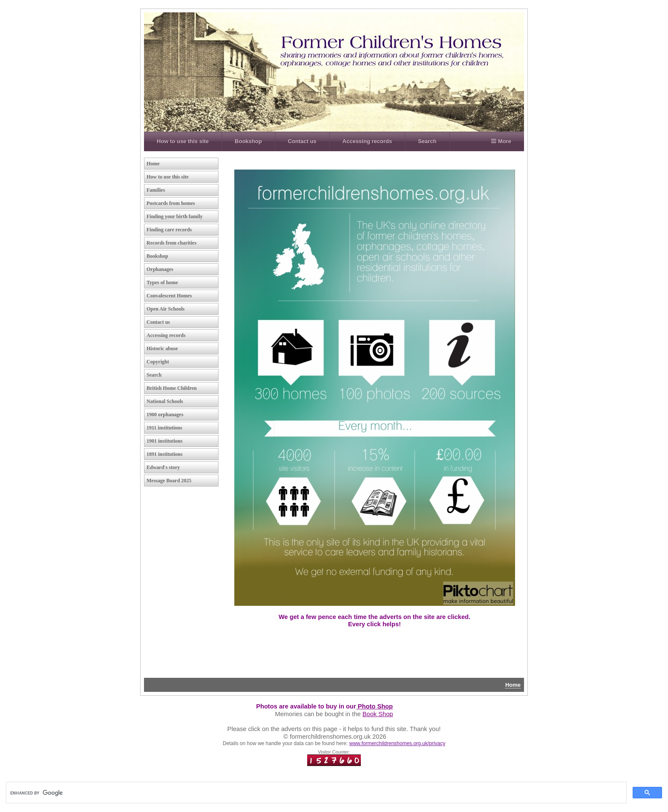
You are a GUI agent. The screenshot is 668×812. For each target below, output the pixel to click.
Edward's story (163, 467)
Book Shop (378, 714)
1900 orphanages (165, 415)
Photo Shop (374, 706)
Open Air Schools (166, 309)
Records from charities (171, 243)
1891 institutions (164, 454)
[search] (108, 793)
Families (156, 190)
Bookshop (248, 141)
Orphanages (160, 269)
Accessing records (367, 141)
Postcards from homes (171, 203)
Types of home (162, 282)
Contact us (302, 141)
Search (427, 141)
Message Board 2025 (169, 481)
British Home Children (172, 388)
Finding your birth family (174, 216)
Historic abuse (162, 348)
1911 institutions (164, 428)
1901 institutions (164, 441)
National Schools (165, 401)
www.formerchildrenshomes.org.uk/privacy (397, 743)
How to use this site (183, 141)
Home (153, 164)
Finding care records (169, 230)
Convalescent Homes (169, 296)
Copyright (158, 362)
